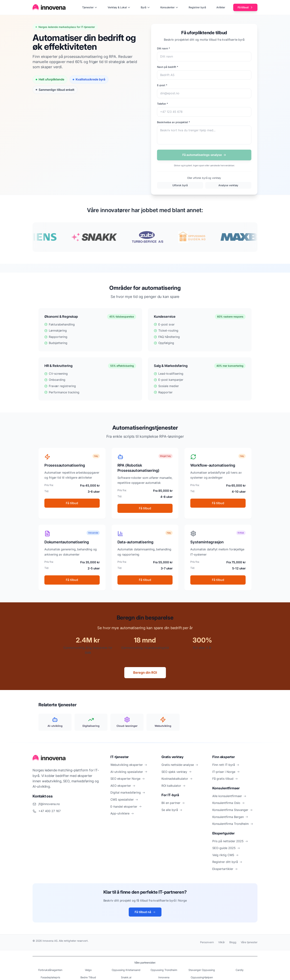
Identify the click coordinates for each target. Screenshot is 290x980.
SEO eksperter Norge (128, 779)
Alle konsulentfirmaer (229, 796)
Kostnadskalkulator (177, 779)
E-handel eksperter (126, 807)
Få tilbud (245, 7)
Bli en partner (173, 803)
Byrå (145, 7)
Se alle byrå (172, 810)
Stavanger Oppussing (202, 970)
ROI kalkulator (173, 786)
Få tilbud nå (145, 912)
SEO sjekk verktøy (177, 772)
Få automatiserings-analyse (204, 155)
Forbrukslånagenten (50, 970)
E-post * (162, 85)
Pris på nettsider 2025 (230, 841)
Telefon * (162, 104)
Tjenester (90, 7)
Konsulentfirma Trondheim (233, 824)
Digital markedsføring (128, 792)
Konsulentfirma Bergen (230, 817)
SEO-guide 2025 (226, 848)
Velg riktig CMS (225, 855)
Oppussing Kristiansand (126, 970)
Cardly (240, 970)
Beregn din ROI (145, 673)
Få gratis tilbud (225, 779)
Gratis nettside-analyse (180, 765)
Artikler (221, 7)
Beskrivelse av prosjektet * (173, 122)
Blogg (233, 942)
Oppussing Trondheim (164, 970)
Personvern (207, 942)
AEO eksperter (123, 786)
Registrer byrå (197, 7)
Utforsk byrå (180, 185)
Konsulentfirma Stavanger (232, 810)
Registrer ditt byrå (227, 862)
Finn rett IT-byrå (226, 765)
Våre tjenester (249, 942)
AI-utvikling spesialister (129, 772)
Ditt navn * (163, 48)
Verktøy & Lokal (119, 7)
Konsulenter (169, 7)
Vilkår (222, 942)
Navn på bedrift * (168, 67)
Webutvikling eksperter (129, 765)
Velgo (88, 970)
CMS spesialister (124, 799)
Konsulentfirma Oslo (229, 803)
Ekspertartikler (225, 869)
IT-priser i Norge (226, 772)
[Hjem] (49, 7)
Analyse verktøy (228, 185)
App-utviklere (122, 813)
